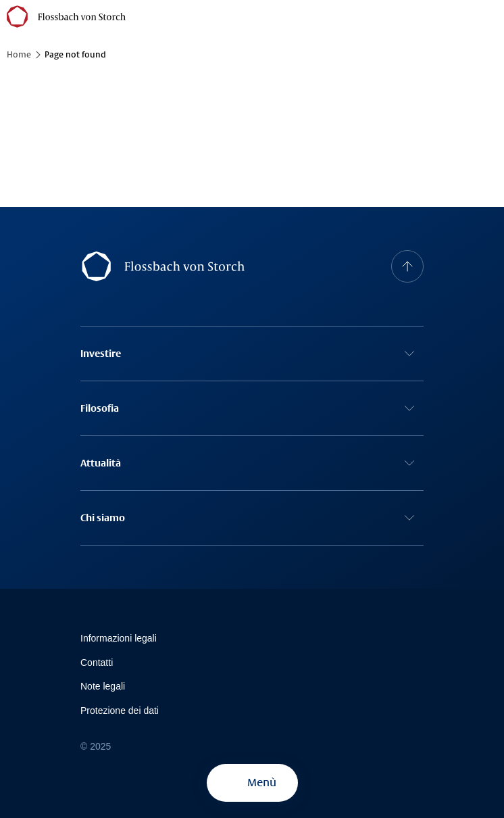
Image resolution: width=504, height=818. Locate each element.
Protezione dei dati (120, 711)
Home (19, 55)
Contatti (97, 663)
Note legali (103, 686)
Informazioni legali (119, 638)
